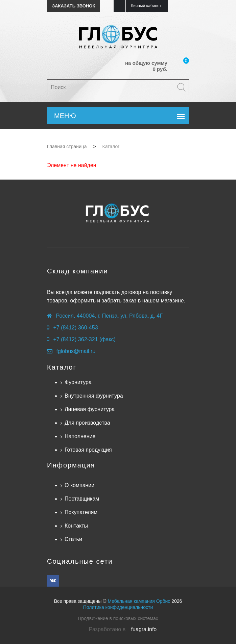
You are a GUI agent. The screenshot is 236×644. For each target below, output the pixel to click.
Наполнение (80, 436)
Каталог (62, 367)
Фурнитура (78, 382)
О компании (79, 485)
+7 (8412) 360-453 (75, 328)
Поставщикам (82, 499)
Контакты (76, 526)
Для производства (87, 423)
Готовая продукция (88, 450)
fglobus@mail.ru (76, 351)
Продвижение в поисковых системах (118, 618)
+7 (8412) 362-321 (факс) (84, 339)
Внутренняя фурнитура (94, 396)
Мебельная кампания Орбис (139, 601)
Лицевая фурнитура (90, 409)
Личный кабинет (146, 6)
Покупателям (81, 512)
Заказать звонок (74, 6)
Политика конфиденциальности (118, 607)
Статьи (73, 539)
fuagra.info (144, 629)
